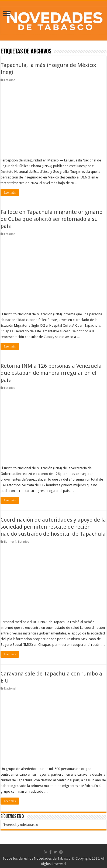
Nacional (10, 689)
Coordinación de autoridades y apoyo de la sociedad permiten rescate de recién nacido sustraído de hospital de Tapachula (53, 527)
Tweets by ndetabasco (21, 825)
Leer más (10, 192)
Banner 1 (10, 542)
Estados (10, 80)
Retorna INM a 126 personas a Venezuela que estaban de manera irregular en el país (51, 373)
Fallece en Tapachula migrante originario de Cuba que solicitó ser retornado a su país (51, 219)
